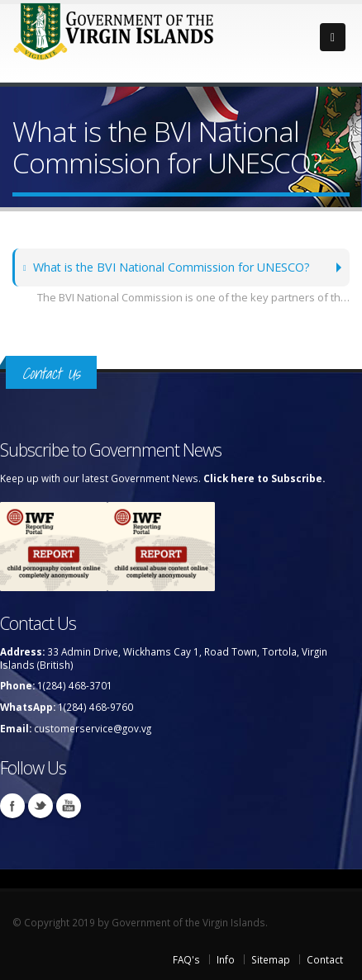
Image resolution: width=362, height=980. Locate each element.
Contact (325, 959)
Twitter (40, 806)
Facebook (12, 806)
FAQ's (186, 959)
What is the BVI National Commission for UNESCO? (167, 267)
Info (226, 959)
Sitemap (271, 959)
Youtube (69, 806)
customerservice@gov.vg (93, 728)
